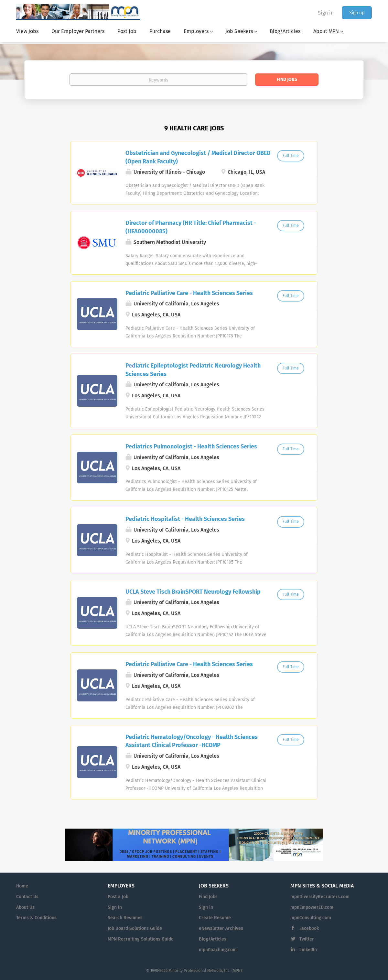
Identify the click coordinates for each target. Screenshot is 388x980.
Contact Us (27, 897)
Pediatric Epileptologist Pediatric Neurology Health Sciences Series (193, 370)
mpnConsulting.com (311, 918)
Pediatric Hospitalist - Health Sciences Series (185, 519)
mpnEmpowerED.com (312, 907)
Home (22, 886)
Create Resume (215, 918)
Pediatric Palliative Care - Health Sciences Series (189, 293)
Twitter (307, 939)
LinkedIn (308, 950)
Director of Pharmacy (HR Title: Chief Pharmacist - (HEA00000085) (191, 227)
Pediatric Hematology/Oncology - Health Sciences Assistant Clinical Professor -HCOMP (192, 741)
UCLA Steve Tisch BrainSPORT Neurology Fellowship (193, 592)
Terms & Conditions (36, 918)
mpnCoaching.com (218, 950)
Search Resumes (125, 918)
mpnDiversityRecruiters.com (320, 897)
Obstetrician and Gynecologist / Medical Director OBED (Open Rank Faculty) (198, 157)
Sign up (357, 13)
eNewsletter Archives (221, 928)
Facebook (309, 928)
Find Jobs (287, 79)
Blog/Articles (213, 939)
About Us (25, 907)
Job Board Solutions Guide (135, 928)
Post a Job (118, 897)
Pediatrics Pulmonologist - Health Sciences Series (191, 446)
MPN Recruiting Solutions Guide (141, 939)
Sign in (326, 13)
